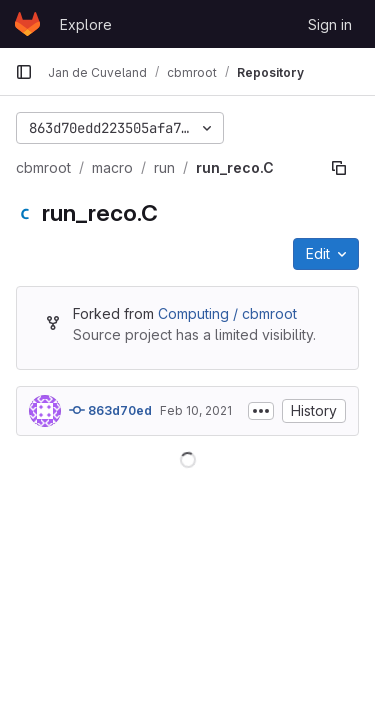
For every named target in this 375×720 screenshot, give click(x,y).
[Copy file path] (339, 168)
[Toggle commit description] (261, 411)
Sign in (330, 24)
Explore (86, 24)
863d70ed (110, 410)
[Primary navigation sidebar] (24, 72)
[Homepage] (27, 24)
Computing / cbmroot (227, 313)
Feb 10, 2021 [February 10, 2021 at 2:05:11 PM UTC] (196, 410)
